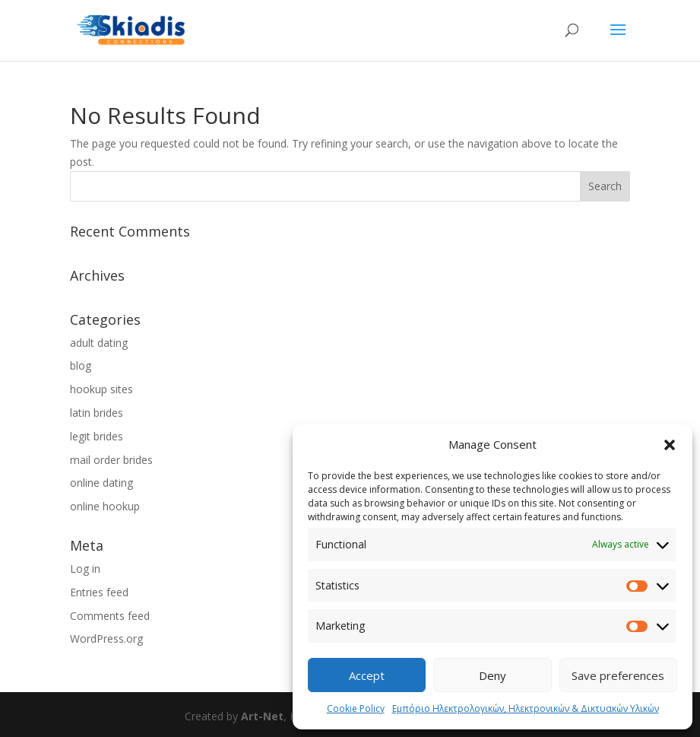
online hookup (105, 506)
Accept (367, 675)
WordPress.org (106, 639)
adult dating (99, 343)
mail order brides (111, 460)
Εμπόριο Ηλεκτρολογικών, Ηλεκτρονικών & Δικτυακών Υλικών (526, 708)
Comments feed (110, 616)
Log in (85, 569)
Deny (493, 675)
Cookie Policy (356, 708)
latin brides (97, 413)
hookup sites (101, 389)
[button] (670, 445)
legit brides (97, 436)
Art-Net (262, 716)
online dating (101, 483)
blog (81, 365)
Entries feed (99, 592)
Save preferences (618, 675)
